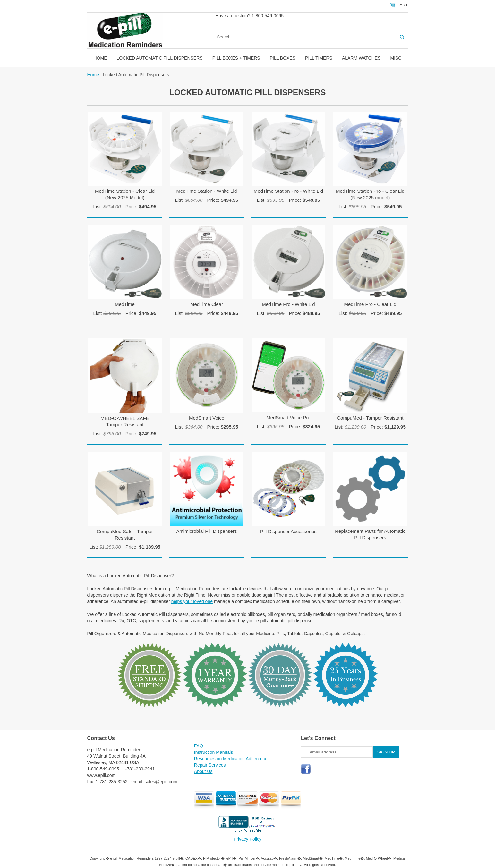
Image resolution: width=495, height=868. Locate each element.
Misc (396, 58)
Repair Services (210, 765)
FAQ (199, 746)
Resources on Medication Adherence (231, 759)
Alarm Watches (361, 58)
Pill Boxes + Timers (236, 58)
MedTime (125, 304)
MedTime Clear (207, 304)
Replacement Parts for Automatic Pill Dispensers (370, 534)
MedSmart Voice (207, 418)
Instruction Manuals (213, 752)
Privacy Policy (247, 839)
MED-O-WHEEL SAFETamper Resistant (125, 421)
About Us (203, 771)
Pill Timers (319, 58)
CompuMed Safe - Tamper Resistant (125, 535)
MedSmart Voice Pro (288, 417)
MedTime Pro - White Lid (288, 304)
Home (100, 58)
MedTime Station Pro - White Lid (288, 191)
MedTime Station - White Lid (207, 191)
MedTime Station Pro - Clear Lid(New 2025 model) (370, 194)
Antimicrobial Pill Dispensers (206, 531)
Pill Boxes (283, 58)
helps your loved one (192, 601)
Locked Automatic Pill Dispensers (160, 58)
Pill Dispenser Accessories (288, 531)
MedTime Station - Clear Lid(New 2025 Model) (125, 194)
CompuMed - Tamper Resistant (370, 418)
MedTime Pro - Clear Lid (370, 304)
